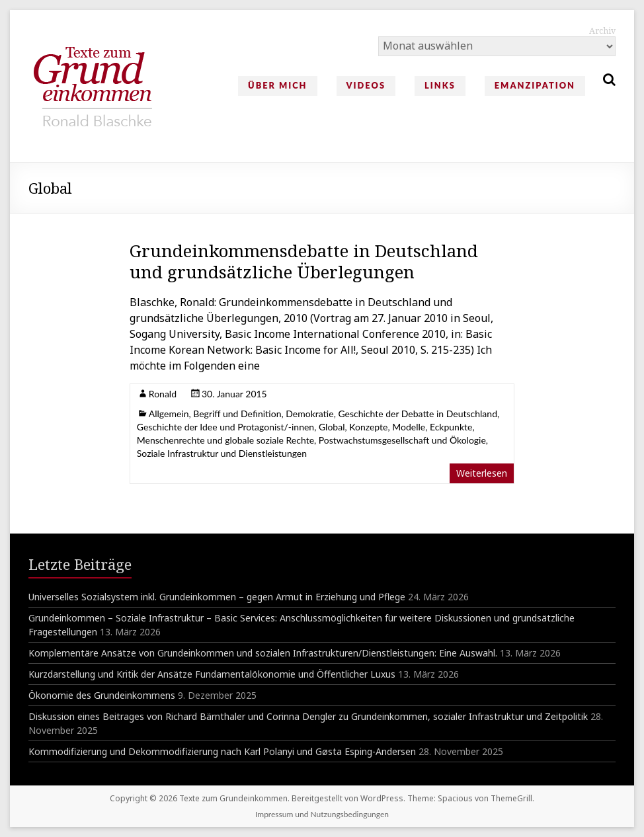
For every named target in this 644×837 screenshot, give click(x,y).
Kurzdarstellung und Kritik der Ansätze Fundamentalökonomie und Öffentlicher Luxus (212, 674)
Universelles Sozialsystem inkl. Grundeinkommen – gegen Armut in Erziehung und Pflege (217, 597)
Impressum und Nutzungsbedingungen (322, 814)
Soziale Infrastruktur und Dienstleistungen (222, 453)
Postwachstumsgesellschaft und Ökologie (402, 440)
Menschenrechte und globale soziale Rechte (225, 440)
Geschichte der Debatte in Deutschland (418, 414)
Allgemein (169, 414)
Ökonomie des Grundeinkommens (102, 695)
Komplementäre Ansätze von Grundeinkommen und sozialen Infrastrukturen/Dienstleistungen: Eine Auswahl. (263, 653)
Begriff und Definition (237, 414)
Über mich (277, 85)
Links (440, 85)
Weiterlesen (482, 473)
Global (332, 427)
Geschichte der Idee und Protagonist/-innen (225, 427)
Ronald (163, 394)
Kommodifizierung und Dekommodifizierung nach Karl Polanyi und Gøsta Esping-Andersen (222, 751)
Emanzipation (535, 85)
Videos (366, 85)
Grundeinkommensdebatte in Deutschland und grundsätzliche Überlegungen (304, 261)
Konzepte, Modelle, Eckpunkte (411, 427)
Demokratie (309, 414)
